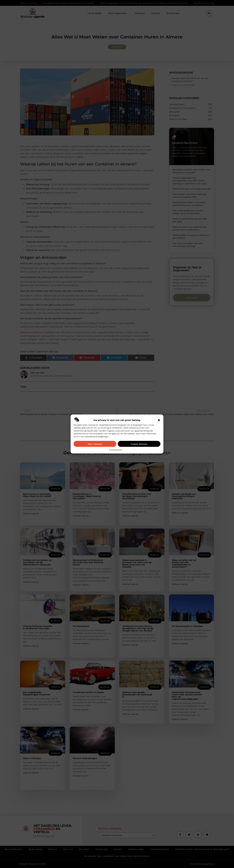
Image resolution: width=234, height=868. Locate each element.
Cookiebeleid (116, 450)
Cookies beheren (139, 444)
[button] (159, 420)
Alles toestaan (95, 444)
